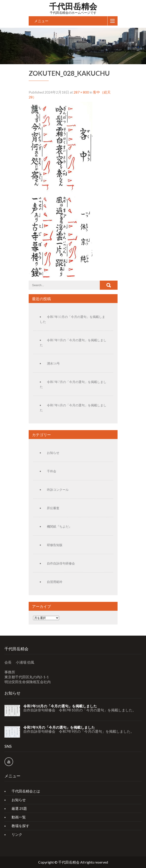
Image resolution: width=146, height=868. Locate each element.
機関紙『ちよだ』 (59, 526)
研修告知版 (55, 545)
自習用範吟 (55, 582)
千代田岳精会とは (26, 791)
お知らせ (53, 453)
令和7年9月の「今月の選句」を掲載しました (59, 727)
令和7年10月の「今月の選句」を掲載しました (60, 706)
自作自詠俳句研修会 (61, 563)
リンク (17, 834)
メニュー (41, 21)
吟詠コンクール (58, 490)
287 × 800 (81, 92)
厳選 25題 (19, 808)
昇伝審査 (53, 508)
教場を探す (20, 826)
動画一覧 (19, 817)
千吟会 (52, 471)
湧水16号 (53, 363)
